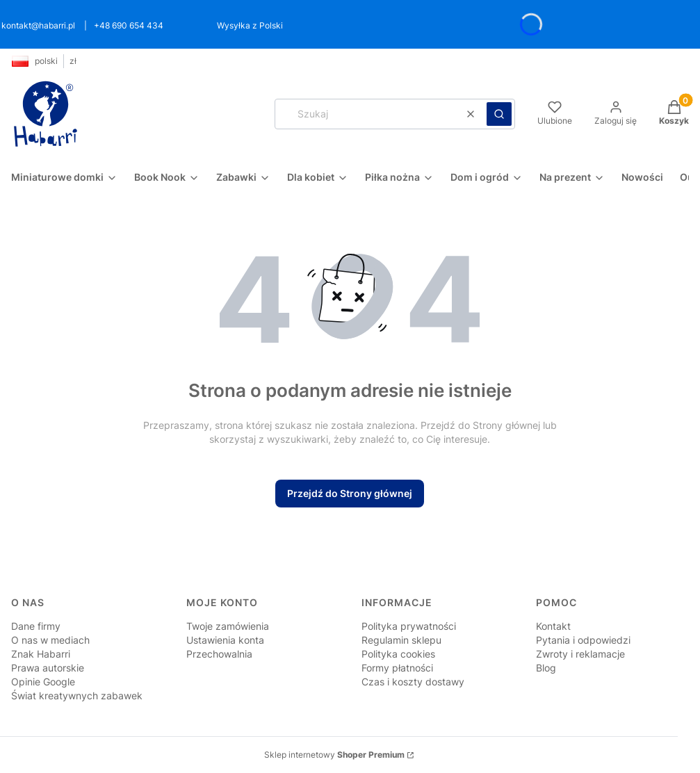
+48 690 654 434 (129, 25)
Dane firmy (36, 626)
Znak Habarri (41, 654)
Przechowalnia (219, 654)
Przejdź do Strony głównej (350, 493)
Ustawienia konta (225, 640)
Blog (546, 668)
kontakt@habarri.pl (38, 25)
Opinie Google (43, 682)
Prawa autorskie (48, 668)
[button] (499, 114)
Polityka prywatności (409, 626)
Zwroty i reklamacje (580, 654)
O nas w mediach (50, 640)
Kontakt (553, 626)
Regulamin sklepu (401, 640)
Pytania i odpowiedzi (583, 640)
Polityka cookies (398, 654)
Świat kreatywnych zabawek (77, 695)
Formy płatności (397, 668)
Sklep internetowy (334, 755)
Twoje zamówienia (228, 626)
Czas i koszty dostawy (413, 682)
